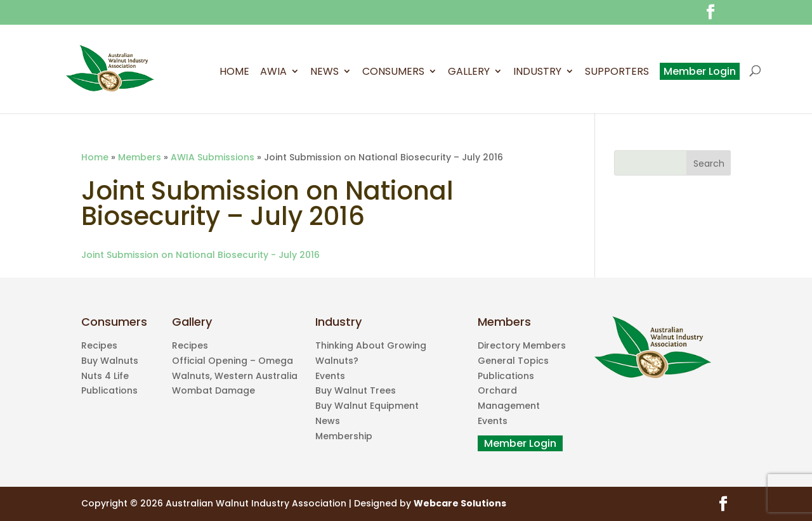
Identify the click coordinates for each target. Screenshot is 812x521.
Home (234, 73)
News (324, 73)
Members (140, 157)
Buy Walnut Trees (356, 390)
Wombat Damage (213, 390)
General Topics (513, 361)
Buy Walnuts (110, 361)
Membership (344, 436)
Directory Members (522, 345)
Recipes (99, 345)
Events (330, 376)
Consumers (393, 73)
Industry (537, 73)
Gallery (469, 73)
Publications (109, 390)
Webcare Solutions (460, 503)
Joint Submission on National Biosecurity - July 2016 (200, 255)
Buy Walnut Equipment (367, 406)
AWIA (273, 73)
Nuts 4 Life (105, 376)
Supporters (617, 73)
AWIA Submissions (213, 157)
